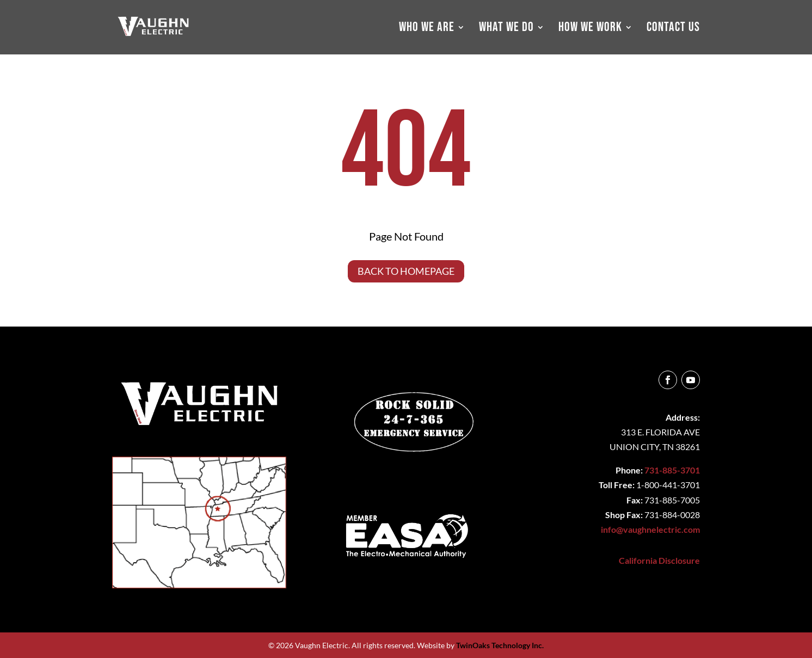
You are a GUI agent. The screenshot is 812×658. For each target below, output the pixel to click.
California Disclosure (659, 560)
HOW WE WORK (590, 29)
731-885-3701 (672, 470)
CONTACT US (673, 29)
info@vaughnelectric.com (650, 529)
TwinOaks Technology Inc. (500, 645)
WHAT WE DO (506, 29)
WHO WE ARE (427, 29)
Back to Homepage (406, 271)
